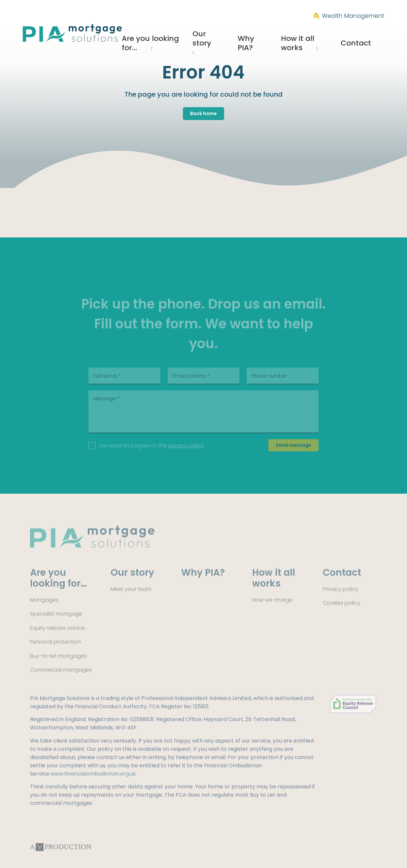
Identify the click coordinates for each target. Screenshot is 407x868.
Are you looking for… (176, 34)
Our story (234, 34)
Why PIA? (275, 34)
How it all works (323, 34)
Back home (203, 113)
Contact (373, 34)
